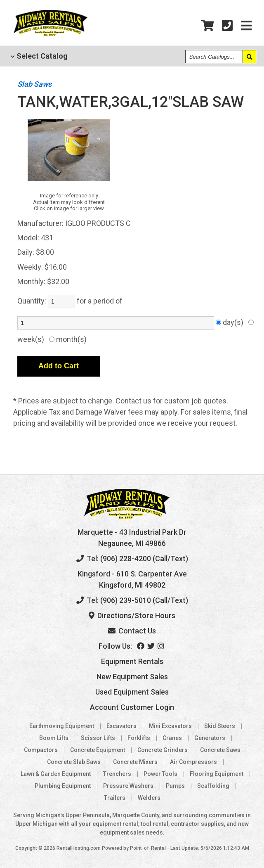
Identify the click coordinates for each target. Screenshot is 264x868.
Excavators (121, 726)
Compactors (41, 750)
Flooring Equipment (217, 774)
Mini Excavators (170, 726)
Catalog (39, 56)
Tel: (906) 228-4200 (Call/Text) (132, 559)
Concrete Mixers (135, 762)
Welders (149, 798)
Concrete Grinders (163, 750)
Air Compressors (193, 762)
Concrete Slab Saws (74, 762)
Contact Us (132, 631)
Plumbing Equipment (63, 786)
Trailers (115, 798)
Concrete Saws (220, 750)
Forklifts (139, 738)
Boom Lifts (54, 738)
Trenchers (117, 774)
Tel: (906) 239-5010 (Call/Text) (132, 600)
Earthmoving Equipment (62, 726)
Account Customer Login (132, 707)
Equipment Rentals (132, 661)
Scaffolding (213, 786)
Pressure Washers (128, 786)
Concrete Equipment (98, 750)
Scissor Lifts (98, 738)
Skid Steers (220, 726)
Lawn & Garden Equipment (56, 774)
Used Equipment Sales (132, 692)
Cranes (172, 738)
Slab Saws (34, 84)
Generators (210, 738)
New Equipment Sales (132, 677)
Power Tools (160, 774)
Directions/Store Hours (132, 615)
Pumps (175, 786)
